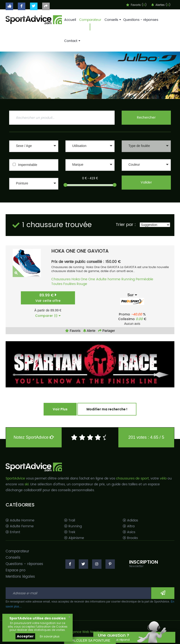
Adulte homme (108, 279)
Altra (129, 526)
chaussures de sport (132, 478)
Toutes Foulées (64, 284)
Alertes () (161, 5)
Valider (146, 182)
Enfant (13, 532)
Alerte (89, 331)
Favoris (73, 331)
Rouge (82, 284)
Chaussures (61, 279)
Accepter (25, 636)
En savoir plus (50, 636)
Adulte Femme (20, 526)
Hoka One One (83, 279)
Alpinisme (74, 538)
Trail (70, 520)
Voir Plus (60, 409)
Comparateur (90, 20)
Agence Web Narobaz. (87, 632)
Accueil (70, 20)
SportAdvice (15, 478)
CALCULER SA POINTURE (90, 640)
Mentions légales (20, 577)
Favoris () (136, 5)
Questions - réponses (141, 20)
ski (27, 484)
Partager (107, 331)
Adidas (130, 520)
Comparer (48, 316)
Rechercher (146, 118)
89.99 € (48, 298)
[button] (34, 146)
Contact (72, 41)
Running (128, 279)
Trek (70, 532)
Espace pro (15, 570)
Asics (129, 532)
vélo (163, 478)
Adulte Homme (20, 520)
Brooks (130, 538)
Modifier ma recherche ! (107, 409)
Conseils (112, 20)
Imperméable (28, 165)
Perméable (144, 279)
